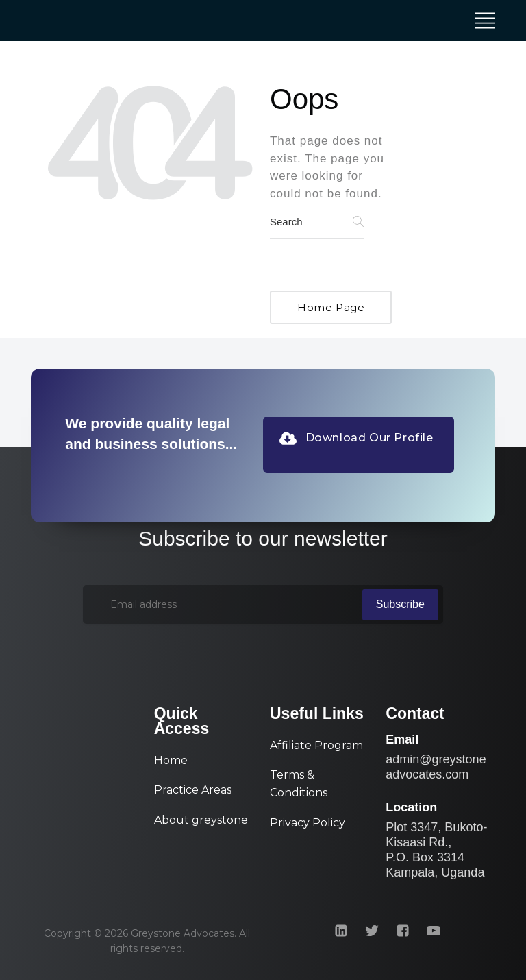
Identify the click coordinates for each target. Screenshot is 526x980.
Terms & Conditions (299, 784)
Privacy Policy (308, 823)
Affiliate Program (316, 745)
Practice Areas (193, 790)
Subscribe (400, 604)
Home (171, 760)
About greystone (201, 820)
